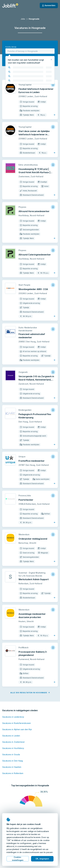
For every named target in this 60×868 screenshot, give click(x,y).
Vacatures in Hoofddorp (13, 748)
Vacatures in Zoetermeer (13, 742)
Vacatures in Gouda (11, 754)
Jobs (23, 19)
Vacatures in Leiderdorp (13, 717)
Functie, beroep (11, 47)
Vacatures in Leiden (11, 736)
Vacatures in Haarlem (12, 767)
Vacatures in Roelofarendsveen (16, 723)
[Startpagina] (10, 5)
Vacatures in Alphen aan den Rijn (17, 729)
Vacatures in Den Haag (13, 761)
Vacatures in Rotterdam (13, 773)
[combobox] (30, 51)
